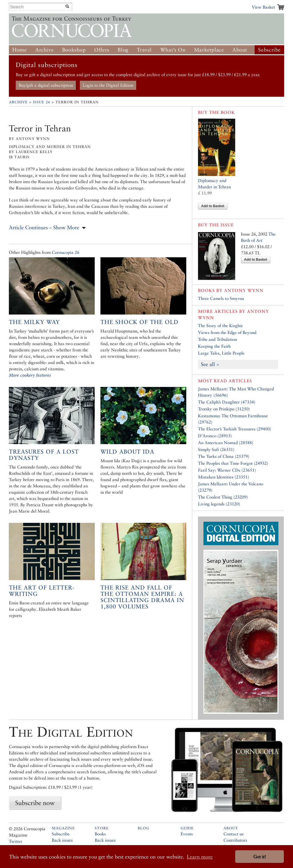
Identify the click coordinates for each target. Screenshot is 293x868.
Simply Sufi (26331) (216, 449)
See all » (210, 364)
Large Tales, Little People (221, 353)
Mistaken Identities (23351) (223, 477)
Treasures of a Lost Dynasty (44, 455)
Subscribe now (35, 803)
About (240, 50)
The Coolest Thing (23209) (223, 497)
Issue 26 (42, 102)
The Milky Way (34, 322)
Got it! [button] (260, 857)
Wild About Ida (127, 452)
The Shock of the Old (139, 322)
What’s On (173, 50)
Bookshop (74, 50)
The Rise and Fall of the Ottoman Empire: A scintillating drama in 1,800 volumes (142, 597)
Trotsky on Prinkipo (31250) (224, 409)
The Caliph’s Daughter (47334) (227, 402)
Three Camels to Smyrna (221, 298)
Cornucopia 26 (66, 252)
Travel (144, 50)
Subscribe (269, 50)
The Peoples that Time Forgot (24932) (233, 463)
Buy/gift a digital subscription (46, 85)
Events (187, 834)
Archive (44, 50)
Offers (102, 50)
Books (100, 834)
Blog (123, 50)
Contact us (233, 834)
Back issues (62, 840)
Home (19, 50)
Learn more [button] (200, 857)
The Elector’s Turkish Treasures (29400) (234, 429)
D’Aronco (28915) (215, 436)
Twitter (16, 841)
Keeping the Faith (214, 346)
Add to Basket (213, 206)
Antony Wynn (244, 290)
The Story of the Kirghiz (220, 326)
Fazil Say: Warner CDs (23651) (227, 470)
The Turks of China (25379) (224, 456)
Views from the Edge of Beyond (227, 332)
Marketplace (209, 50)
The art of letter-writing (42, 591)
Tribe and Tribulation (217, 339)
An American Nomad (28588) (226, 443)
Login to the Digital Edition (108, 85)
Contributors (235, 840)
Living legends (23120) (219, 504)
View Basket (263, 7)
